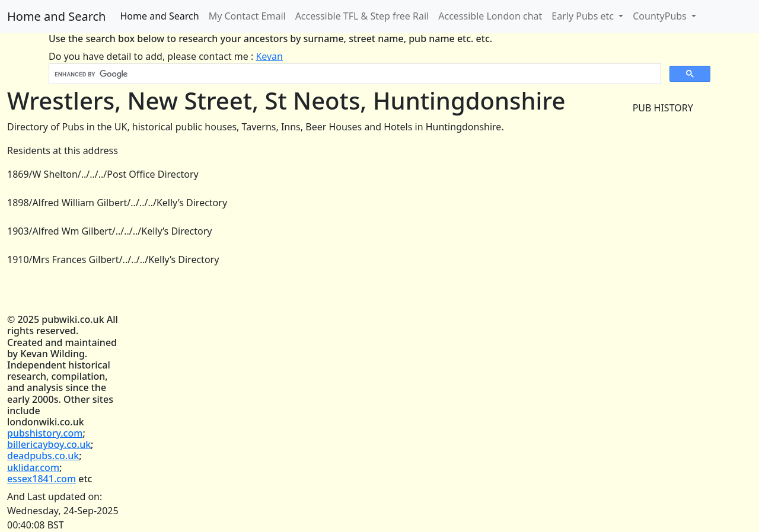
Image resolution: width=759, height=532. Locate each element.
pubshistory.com (45, 433)
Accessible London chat (490, 16)
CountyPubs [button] (661, 16)
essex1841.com (42, 479)
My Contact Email (247, 16)
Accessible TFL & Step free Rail (362, 16)
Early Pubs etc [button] (584, 16)
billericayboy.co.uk (49, 444)
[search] (354, 74)
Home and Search (56, 16)
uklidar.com (33, 467)
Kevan (269, 56)
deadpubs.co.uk (43, 456)
